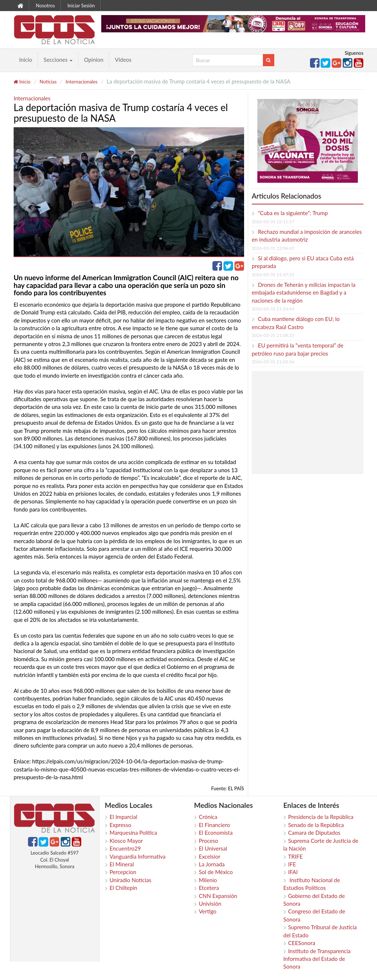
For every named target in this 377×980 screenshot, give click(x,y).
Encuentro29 (125, 848)
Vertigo (208, 911)
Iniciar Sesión (81, 6)
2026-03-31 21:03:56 (273, 362)
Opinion (94, 60)
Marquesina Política (133, 833)
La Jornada (212, 864)
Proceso (208, 841)
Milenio (208, 880)
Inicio (26, 60)
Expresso (121, 825)
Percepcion (123, 872)
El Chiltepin (124, 888)
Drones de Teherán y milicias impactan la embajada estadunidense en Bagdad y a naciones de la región (304, 293)
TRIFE (296, 856)
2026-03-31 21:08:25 (273, 335)
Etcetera (209, 888)
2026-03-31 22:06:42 (273, 248)
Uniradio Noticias (131, 880)
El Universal (213, 848)
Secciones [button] (58, 60)
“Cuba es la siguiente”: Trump (293, 213)
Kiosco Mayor (126, 841)
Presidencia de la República (321, 817)
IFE (292, 864)
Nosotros (45, 6)
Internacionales (82, 82)
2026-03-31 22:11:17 (273, 222)
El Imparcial (124, 817)
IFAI (293, 872)
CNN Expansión (218, 896)
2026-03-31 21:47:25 (273, 275)
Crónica (208, 817)
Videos (123, 60)
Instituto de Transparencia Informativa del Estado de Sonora (317, 959)
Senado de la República (316, 825)
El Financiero (214, 825)
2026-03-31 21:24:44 (273, 309)
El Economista (216, 833)
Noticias (48, 82)
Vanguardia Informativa (138, 856)
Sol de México (216, 872)
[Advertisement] (315, 423)
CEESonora (302, 943)
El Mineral (122, 864)
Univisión (210, 904)
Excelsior (209, 856)
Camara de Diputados (314, 833)
